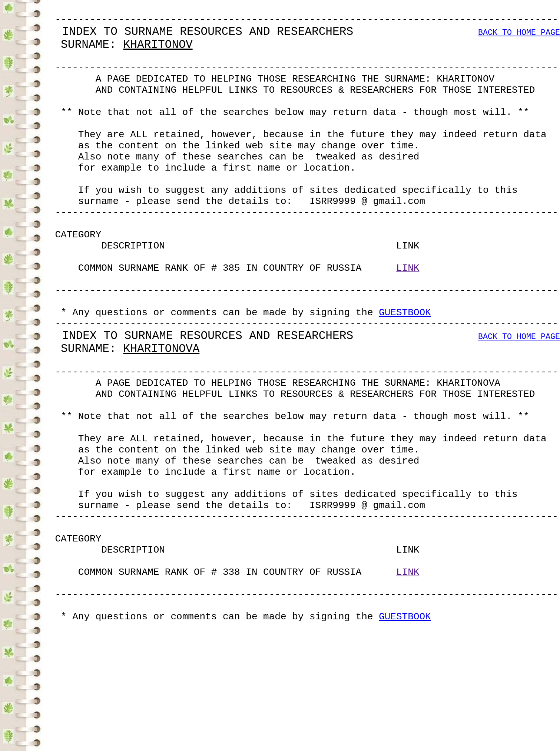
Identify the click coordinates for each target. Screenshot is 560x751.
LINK (408, 321)
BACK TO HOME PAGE (519, 39)
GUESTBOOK (405, 375)
